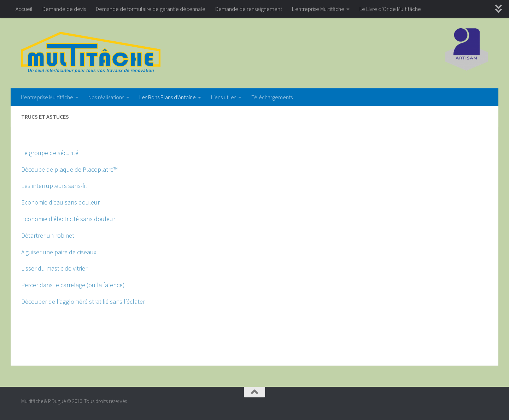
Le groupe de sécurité (50, 153)
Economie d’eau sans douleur (60, 202)
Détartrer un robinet (48, 235)
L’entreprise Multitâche (318, 9)
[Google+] (483, 404)
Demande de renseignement (249, 9)
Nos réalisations (106, 97)
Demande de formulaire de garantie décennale (151, 9)
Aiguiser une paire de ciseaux (59, 252)
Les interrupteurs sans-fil (54, 186)
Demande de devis (64, 9)
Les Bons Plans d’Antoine (168, 97)
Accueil (24, 9)
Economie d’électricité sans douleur (68, 219)
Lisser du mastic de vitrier (54, 268)
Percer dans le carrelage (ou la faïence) (73, 285)
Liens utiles (224, 97)
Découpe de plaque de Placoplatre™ (69, 169)
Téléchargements (272, 97)
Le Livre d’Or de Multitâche (390, 9)
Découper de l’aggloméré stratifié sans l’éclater (83, 301)
